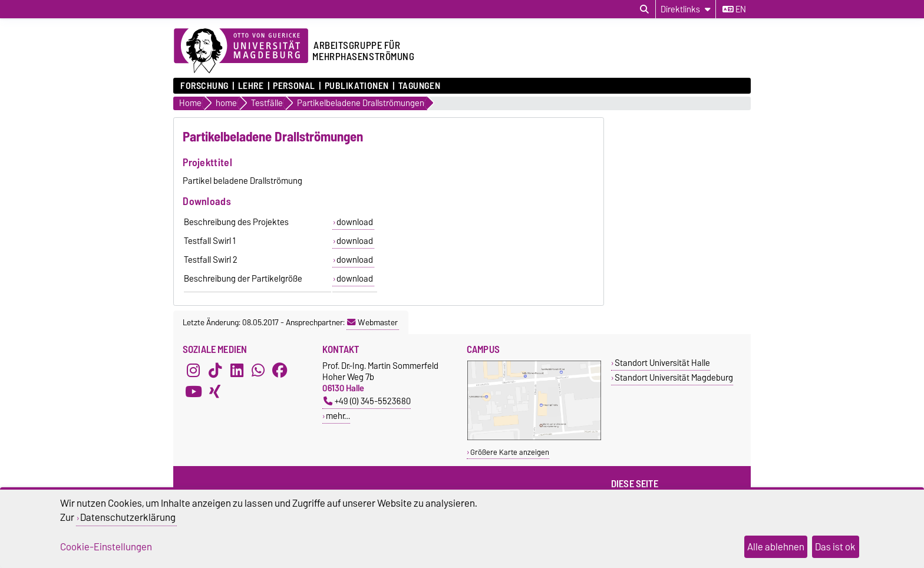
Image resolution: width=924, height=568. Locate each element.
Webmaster (372, 322)
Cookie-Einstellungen (106, 547)
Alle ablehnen (776, 547)
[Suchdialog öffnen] (644, 9)
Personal (294, 86)
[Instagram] (193, 371)
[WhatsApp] (258, 371)
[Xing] (215, 392)
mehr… (338, 416)
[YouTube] (193, 392)
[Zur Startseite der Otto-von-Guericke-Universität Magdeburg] (241, 51)
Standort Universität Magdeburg (674, 377)
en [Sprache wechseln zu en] (734, 9)
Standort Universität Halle (662, 363)
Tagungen (419, 86)
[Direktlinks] (686, 9)
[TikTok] (215, 371)
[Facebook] (280, 371)
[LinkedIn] (237, 371)
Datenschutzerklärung (128, 517)
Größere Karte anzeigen (510, 452)
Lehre (251, 86)
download (355, 222)
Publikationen (357, 86)
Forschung (204, 86)
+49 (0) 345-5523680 (367, 401)
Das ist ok (835, 547)
